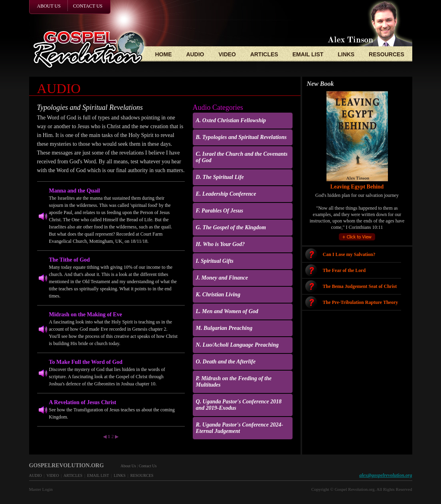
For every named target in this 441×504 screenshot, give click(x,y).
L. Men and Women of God (227, 311)
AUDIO (195, 54)
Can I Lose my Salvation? (349, 254)
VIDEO (227, 54)
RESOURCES (387, 54)
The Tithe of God (70, 260)
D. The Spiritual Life (220, 177)
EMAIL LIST (308, 54)
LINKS (346, 54)
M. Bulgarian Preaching (224, 328)
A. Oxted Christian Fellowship (231, 120)
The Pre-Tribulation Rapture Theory (361, 302)
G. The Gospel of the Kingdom (231, 227)
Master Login (41, 489)
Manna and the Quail (75, 191)
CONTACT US (88, 6)
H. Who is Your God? (220, 244)
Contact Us (148, 466)
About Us (128, 466)
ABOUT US (49, 6)
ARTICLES (264, 54)
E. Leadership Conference (226, 194)
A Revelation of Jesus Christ (83, 402)
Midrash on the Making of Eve (86, 315)
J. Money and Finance (222, 278)
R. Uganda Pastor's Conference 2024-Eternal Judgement (240, 428)
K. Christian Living (218, 295)
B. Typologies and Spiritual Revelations (241, 137)
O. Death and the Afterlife (226, 362)
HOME (164, 54)
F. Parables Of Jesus (220, 211)
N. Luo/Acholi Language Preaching (237, 345)
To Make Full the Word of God (86, 362)
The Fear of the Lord (344, 270)
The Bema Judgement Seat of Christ (360, 286)
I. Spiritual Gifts (215, 261)
